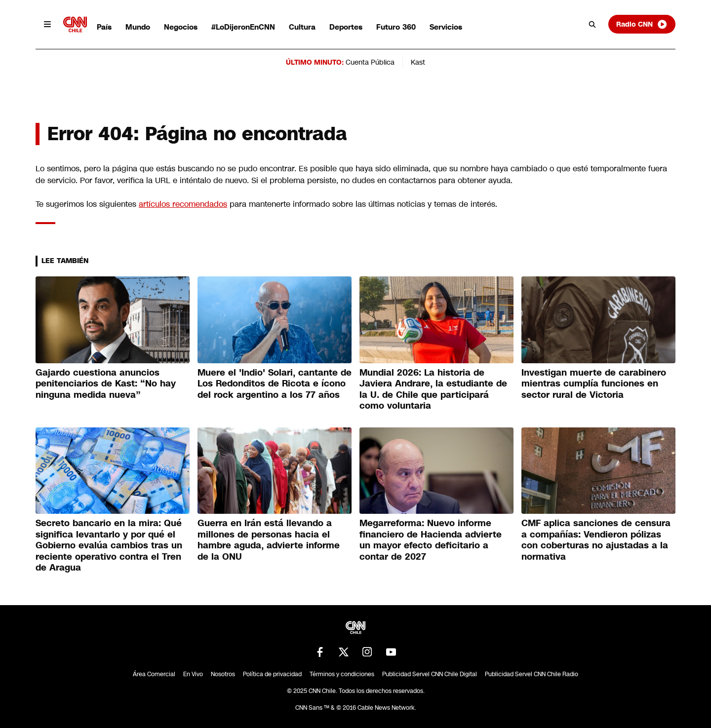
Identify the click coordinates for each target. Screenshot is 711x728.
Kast (418, 62)
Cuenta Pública (370, 62)
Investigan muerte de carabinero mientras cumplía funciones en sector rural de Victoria (594, 384)
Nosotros (223, 674)
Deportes (346, 27)
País (104, 27)
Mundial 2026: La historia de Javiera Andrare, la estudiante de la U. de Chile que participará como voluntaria (433, 389)
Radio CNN (642, 24)
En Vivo (193, 674)
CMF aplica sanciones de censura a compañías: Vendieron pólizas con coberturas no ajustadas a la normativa (596, 540)
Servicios (446, 27)
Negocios (181, 27)
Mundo (138, 27)
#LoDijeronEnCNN (243, 27)
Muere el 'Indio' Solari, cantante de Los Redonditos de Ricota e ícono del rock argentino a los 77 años (275, 384)
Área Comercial (154, 674)
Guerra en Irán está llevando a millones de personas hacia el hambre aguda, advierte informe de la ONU (269, 540)
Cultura (302, 27)
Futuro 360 (396, 27)
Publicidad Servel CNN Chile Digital (430, 674)
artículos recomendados (183, 204)
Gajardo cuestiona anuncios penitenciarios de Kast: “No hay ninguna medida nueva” (106, 384)
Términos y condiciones (342, 674)
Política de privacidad (272, 674)
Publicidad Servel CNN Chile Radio (532, 674)
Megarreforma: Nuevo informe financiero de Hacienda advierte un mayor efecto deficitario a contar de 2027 (431, 540)
